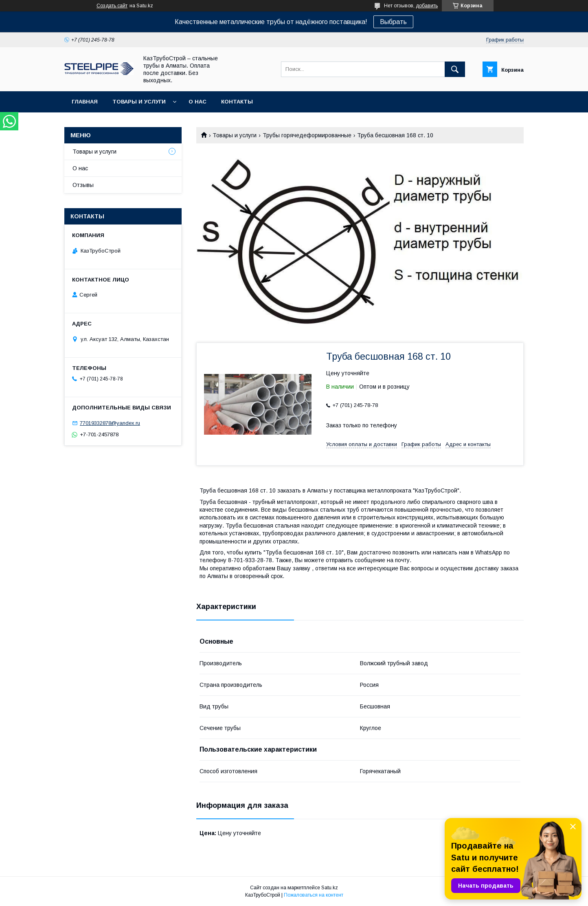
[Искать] (455, 69)
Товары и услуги (139, 102)
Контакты (237, 102)
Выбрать (393, 22)
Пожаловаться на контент (314, 895)
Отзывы (83, 185)
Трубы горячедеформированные (307, 135)
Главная (85, 102)
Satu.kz (330, 888)
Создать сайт (112, 6)
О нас (197, 102)
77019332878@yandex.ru (110, 423)
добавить (427, 6)
